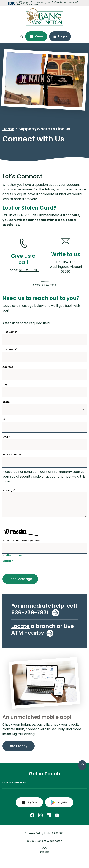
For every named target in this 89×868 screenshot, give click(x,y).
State (6, 402)
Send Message (17, 579)
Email (6, 437)
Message (9, 490)
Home (8, 129)
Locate (20, 626)
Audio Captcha (13, 556)
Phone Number (12, 455)
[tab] (43, 281)
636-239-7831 (29, 270)
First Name (10, 332)
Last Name (10, 349)
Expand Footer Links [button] (14, 782)
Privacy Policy (34, 833)
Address (8, 367)
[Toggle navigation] (36, 36)
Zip (4, 420)
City (5, 385)
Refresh (8, 561)
